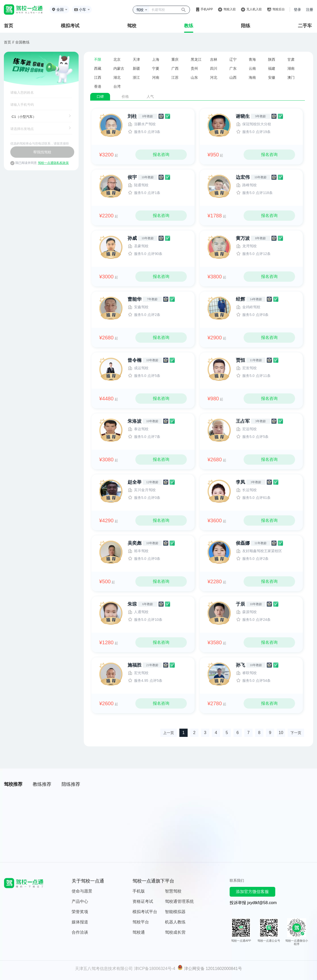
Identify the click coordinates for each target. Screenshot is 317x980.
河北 (214, 77)
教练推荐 (42, 784)
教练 (189, 26)
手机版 (139, 891)
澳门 (291, 77)
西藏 (98, 68)
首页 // (9, 42)
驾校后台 (279, 9)
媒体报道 (80, 922)
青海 (252, 59)
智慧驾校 (173, 891)
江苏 (175, 77)
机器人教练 (175, 922)
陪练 (246, 26)
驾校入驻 (230, 9)
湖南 (291, 68)
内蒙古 (119, 68)
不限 (98, 59)
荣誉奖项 (80, 912)
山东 (194, 77)
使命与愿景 (82, 891)
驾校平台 (141, 922)
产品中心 (80, 901)
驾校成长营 (175, 932)
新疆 (136, 68)
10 (281, 733)
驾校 (132, 26)
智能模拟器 (175, 912)
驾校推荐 (13, 784)
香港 (98, 86)
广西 (175, 68)
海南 (252, 77)
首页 (9, 26)
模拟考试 (70, 26)
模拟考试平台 (145, 912)
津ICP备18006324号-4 (155, 969)
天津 (136, 59)
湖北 (117, 77)
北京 (117, 59)
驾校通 (139, 932)
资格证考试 (143, 901)
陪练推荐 (71, 784)
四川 (214, 68)
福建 (272, 68)
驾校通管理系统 (179, 901)
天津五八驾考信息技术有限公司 (104, 969)
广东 (233, 68)
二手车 (305, 26)
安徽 (272, 77)
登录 (297, 10)
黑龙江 (196, 59)
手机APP (207, 9)
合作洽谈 (80, 932)
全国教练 (22, 42)
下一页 (296, 733)
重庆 (175, 59)
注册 (310, 10)
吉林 (214, 59)
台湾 (117, 86)
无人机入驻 (254, 9)
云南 (252, 68)
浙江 (136, 77)
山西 (233, 77)
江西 (98, 77)
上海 (156, 59)
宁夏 (156, 68)
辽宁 (233, 59)
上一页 (169, 733)
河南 (156, 77)
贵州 (194, 68)
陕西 (272, 59)
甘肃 (291, 59)
